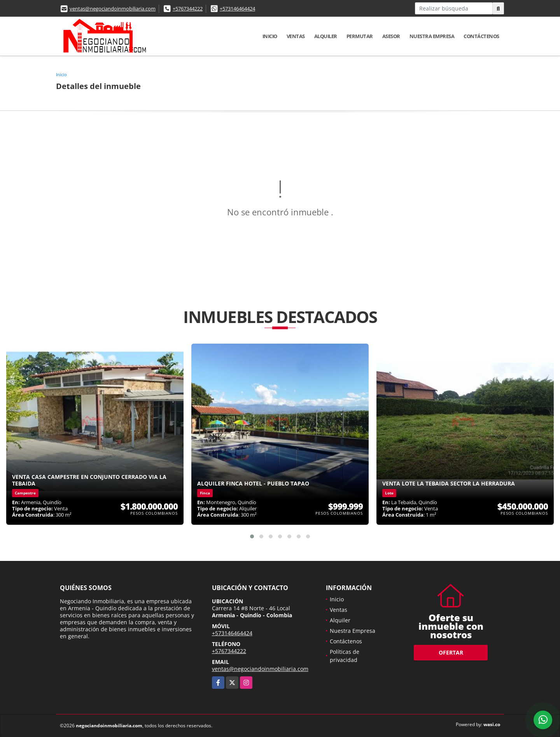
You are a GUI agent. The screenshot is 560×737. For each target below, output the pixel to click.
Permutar (360, 36)
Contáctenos (481, 36)
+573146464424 (237, 9)
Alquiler (326, 36)
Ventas (296, 36)
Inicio (270, 36)
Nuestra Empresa (432, 36)
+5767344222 (188, 9)
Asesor (391, 36)
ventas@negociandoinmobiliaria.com (113, 9)
